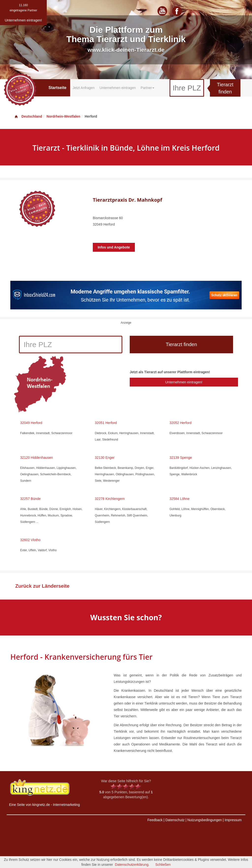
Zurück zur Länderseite (42, 586)
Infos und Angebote (114, 247)
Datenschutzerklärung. (132, 865)
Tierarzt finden (225, 88)
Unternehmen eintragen (118, 88)
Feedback (155, 820)
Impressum (233, 820)
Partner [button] (148, 88)
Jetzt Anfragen (84, 88)
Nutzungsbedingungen (205, 820)
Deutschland (28, 116)
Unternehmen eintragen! (184, 382)
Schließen (163, 865)
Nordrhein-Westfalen (63, 116)
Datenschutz (175, 820)
